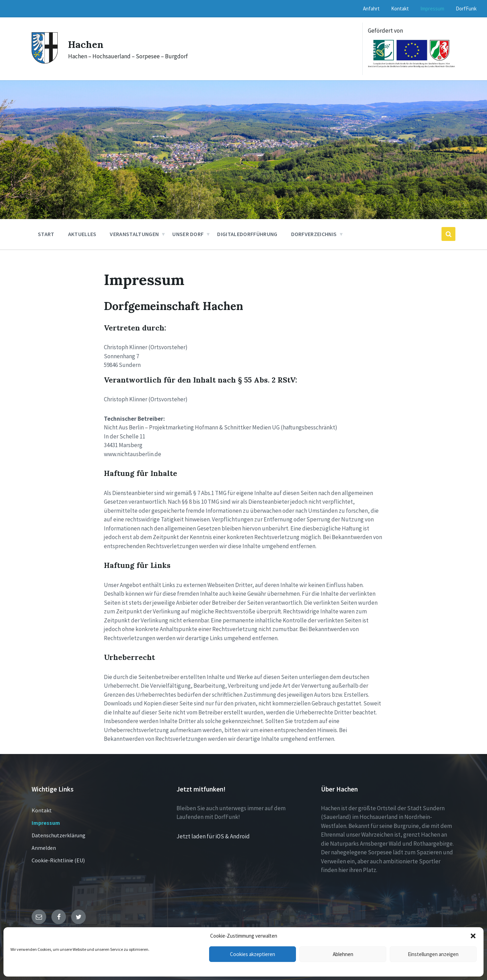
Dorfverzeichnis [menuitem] (314, 234)
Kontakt (42, 810)
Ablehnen (343, 954)
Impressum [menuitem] (432, 9)
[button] (473, 936)
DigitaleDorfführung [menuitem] (247, 234)
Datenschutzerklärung (59, 835)
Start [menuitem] (46, 234)
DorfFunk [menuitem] (466, 9)
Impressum (46, 823)
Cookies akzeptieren (253, 954)
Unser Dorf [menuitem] (188, 234)
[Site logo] (45, 61)
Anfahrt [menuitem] (371, 9)
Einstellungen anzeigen (433, 954)
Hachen (87, 44)
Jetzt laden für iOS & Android (213, 836)
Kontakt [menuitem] (400, 9)
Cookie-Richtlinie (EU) (58, 860)
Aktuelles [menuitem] (82, 234)
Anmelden (44, 848)
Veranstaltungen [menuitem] (134, 234)
